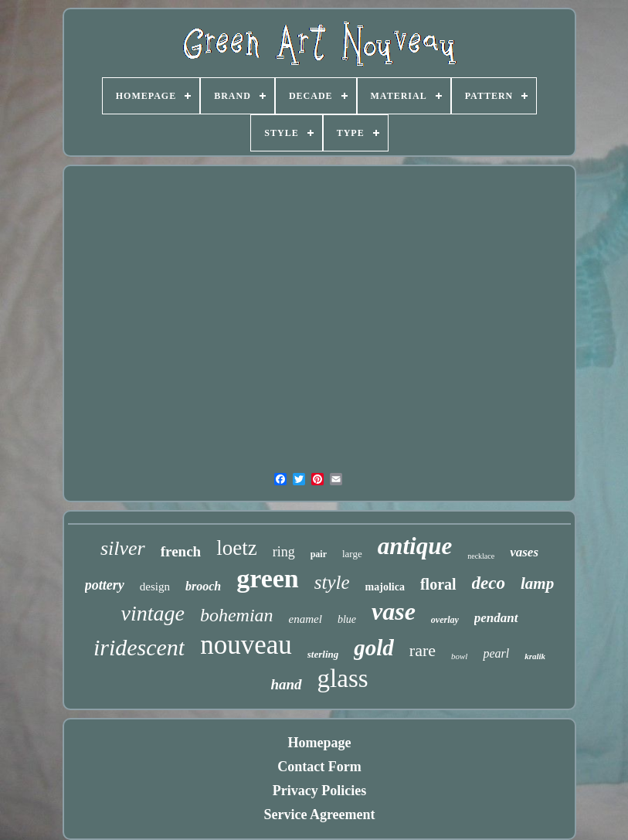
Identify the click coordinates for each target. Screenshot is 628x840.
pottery (105, 585)
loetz (236, 548)
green (268, 578)
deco (489, 583)
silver (123, 548)
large (352, 554)
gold (374, 648)
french (181, 551)
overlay (445, 620)
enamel (306, 619)
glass (343, 678)
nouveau (246, 645)
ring (284, 552)
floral (438, 584)
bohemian (237, 615)
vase (394, 611)
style (332, 582)
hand (286, 684)
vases (524, 552)
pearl (496, 653)
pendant (496, 618)
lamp (537, 583)
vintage (152, 613)
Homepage (320, 743)
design (155, 587)
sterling (323, 654)
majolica (385, 587)
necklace (481, 556)
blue (347, 619)
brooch (203, 586)
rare (423, 650)
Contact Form (319, 767)
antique (415, 546)
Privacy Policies (319, 791)
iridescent (139, 647)
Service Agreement (319, 814)
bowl (459, 656)
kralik (535, 656)
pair (319, 554)
